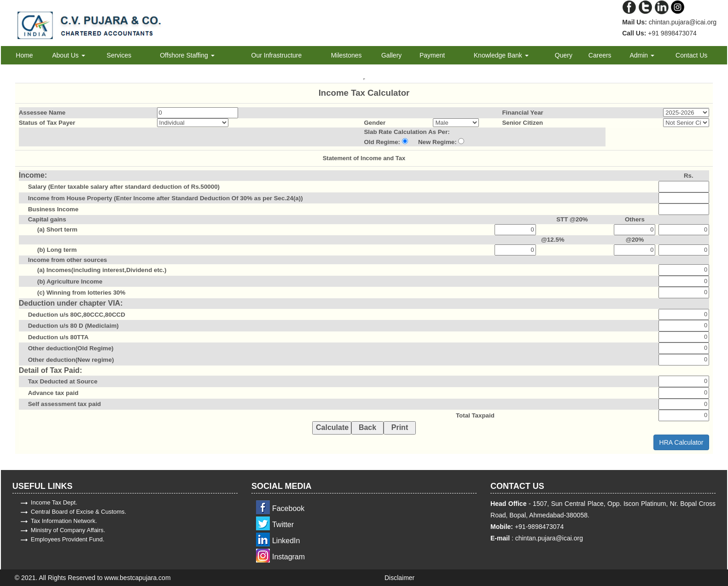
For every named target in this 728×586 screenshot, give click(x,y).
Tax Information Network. (64, 521)
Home (24, 55)
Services (119, 55)
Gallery (391, 55)
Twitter (283, 525)
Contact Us (691, 55)
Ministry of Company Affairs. (68, 530)
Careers (600, 55)
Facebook (288, 508)
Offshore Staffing (187, 55)
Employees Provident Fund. (68, 539)
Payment (432, 55)
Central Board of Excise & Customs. (79, 512)
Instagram (288, 557)
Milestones (347, 55)
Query (564, 55)
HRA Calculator (681, 442)
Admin (642, 55)
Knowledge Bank (501, 55)
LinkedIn (286, 541)
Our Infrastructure (277, 55)
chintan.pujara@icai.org (548, 538)
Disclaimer (399, 578)
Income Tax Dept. (54, 502)
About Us (68, 55)
